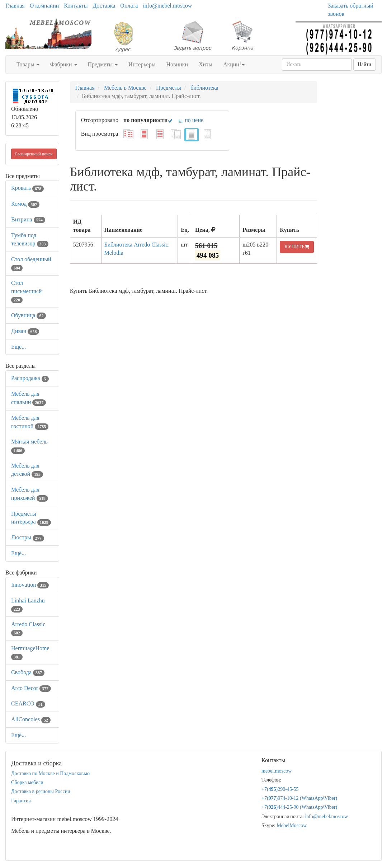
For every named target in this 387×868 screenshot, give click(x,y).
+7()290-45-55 (280, 789)
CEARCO (28, 703)
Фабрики (64, 64)
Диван (25, 331)
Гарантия (21, 801)
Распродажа (30, 378)
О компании (44, 6)
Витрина (28, 219)
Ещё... (18, 347)
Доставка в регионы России (41, 791)
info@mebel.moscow (167, 6)
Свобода (28, 672)
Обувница (29, 315)
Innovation (30, 585)
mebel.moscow (277, 771)
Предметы (103, 64)
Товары (28, 64)
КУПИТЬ (297, 247)
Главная (15, 6)
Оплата (129, 6)
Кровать (27, 188)
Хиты (206, 64)
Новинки (177, 64)
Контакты (76, 6)
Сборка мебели (27, 782)
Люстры (28, 537)
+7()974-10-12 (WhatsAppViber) (299, 798)
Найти (365, 64)
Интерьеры (142, 64)
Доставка (104, 6)
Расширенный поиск (34, 154)
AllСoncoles (31, 719)
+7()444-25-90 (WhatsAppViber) (299, 807)
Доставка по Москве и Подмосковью (50, 773)
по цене (191, 120)
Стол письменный (26, 291)
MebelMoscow (292, 825)
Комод (25, 204)
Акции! (234, 64)
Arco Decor (31, 688)
